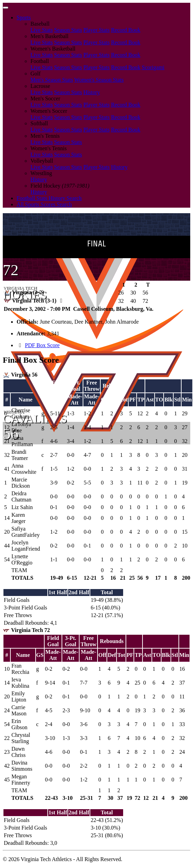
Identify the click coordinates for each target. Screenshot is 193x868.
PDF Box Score (42, 345)
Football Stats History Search (49, 198)
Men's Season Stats (52, 80)
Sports (24, 17)
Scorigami (153, 67)
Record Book (126, 30)
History (92, 92)
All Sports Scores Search (44, 204)
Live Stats (42, 30)
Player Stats (96, 30)
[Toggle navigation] (6, 8)
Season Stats (68, 30)
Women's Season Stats (99, 80)
